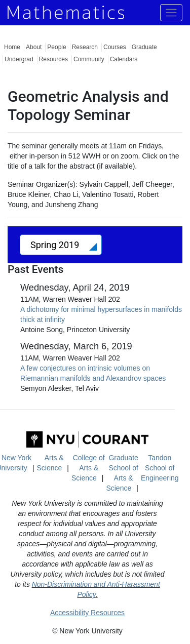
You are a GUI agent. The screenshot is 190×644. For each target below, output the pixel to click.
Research (85, 47)
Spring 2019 (56, 245)
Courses (115, 47)
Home (12, 47)
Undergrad (19, 59)
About (34, 47)
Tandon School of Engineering (160, 468)
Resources (53, 59)
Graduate (144, 47)
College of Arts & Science (88, 468)
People (56, 47)
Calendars (124, 59)
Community (89, 59)
